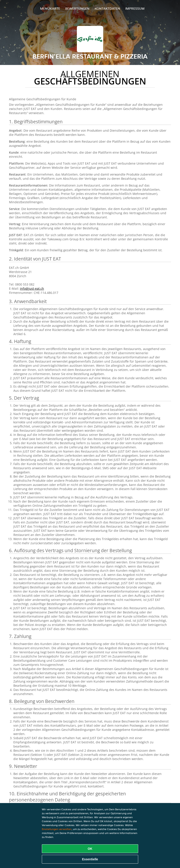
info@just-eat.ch (32, 288)
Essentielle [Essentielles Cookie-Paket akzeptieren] (90, 859)
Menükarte (50, 8)
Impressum (135, 8)
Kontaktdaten (107, 8)
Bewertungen (77, 8)
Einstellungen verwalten (57, 829)
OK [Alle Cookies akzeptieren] (90, 849)
